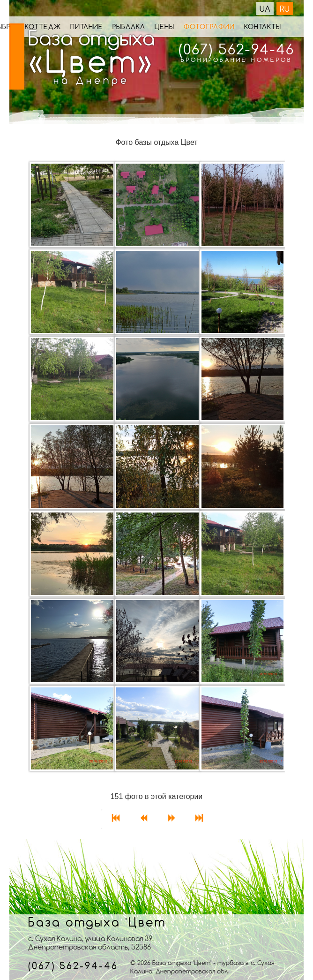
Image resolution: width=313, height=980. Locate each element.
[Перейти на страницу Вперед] (171, 819)
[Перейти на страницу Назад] (143, 819)
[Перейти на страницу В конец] (199, 819)
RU (285, 8)
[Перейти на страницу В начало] (115, 819)
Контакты (263, 26)
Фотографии (209, 26)
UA (265, 8)
